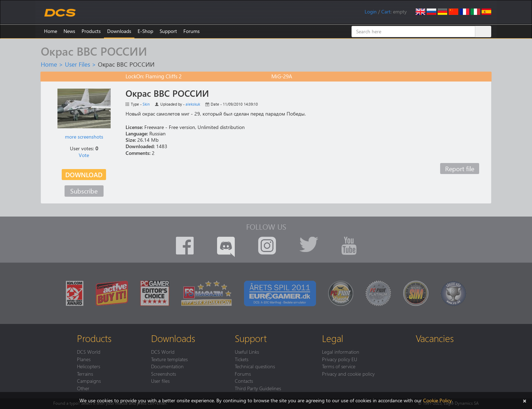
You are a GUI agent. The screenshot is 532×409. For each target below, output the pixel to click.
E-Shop (145, 31)
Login (371, 12)
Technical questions (255, 366)
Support (168, 31)
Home (51, 31)
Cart (386, 12)
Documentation (167, 366)
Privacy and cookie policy (348, 374)
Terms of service (339, 366)
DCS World (89, 352)
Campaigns (89, 381)
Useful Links (247, 352)
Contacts (244, 381)
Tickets (242, 359)
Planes (84, 359)
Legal (333, 338)
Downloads (119, 31)
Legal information (341, 352)
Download (84, 175)
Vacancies (435, 338)
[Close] (525, 400)
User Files (77, 64)
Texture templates (169, 359)
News (69, 31)
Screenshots (164, 374)
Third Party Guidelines (258, 388)
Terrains (85, 374)
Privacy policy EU (340, 359)
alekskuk (193, 104)
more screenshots (84, 137)
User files (160, 381)
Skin (146, 104)
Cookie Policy (437, 400)
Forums (192, 31)
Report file (460, 169)
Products (91, 31)
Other (83, 388)
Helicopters (88, 366)
